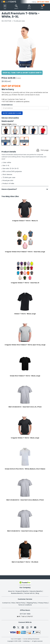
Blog (37, 593)
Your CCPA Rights (16, 639)
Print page (45, 150)
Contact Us (6, 603)
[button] (29, 7)
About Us (11, 591)
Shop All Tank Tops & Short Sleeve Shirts (22, 73)
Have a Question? (10, 189)
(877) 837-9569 (43, 2)
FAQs (13, 603)
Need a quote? (8, 121)
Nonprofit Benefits (22, 591)
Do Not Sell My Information (31, 639)
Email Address (7, 105)
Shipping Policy (32, 603)
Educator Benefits (36, 591)
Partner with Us (29, 593)
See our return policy (10, 118)
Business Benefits (17, 593)
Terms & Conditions (25, 605)
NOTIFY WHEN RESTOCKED (12, 113)
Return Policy (21, 603)
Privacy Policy (43, 603)
